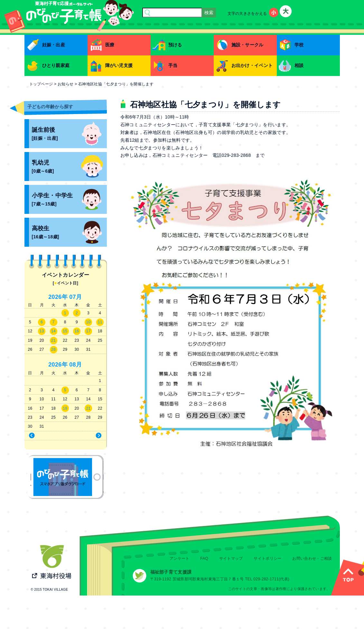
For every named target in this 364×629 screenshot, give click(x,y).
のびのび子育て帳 (65, 477)
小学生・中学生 (69, 200)
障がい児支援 (119, 65)
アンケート (180, 558)
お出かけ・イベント (252, 65)
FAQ (204, 558)
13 (42, 331)
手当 (173, 65)
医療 (110, 45)
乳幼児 (69, 167)
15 (65, 331)
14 (53, 331)
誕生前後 (69, 134)
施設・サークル (247, 45)
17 (89, 331)
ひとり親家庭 (56, 65)
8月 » (86, 436)
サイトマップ (231, 558)
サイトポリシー (267, 558)
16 (77, 331)
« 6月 (44, 436)
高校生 (69, 233)
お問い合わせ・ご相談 (312, 558)
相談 (299, 65)
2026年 (58, 297)
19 (65, 408)
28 (53, 349)
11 (100, 322)
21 (53, 340)
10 (89, 322)
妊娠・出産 (54, 45)
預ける (175, 45)
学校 (299, 45)
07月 (75, 297)
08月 (75, 365)
